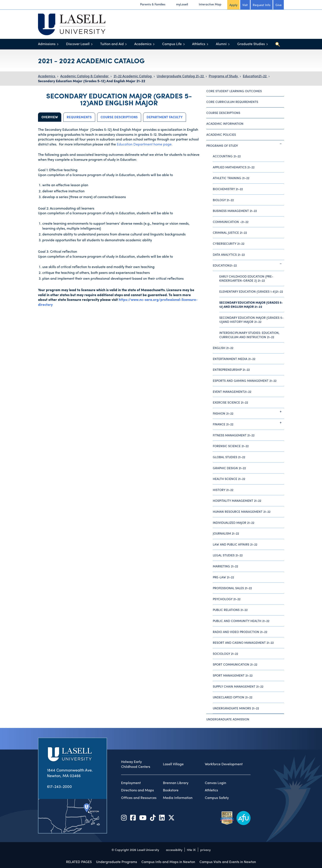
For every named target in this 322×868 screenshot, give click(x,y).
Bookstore (171, 790)
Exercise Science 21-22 (230, 402)
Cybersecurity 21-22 (229, 243)
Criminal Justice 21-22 (230, 232)
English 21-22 (223, 348)
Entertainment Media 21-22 (234, 359)
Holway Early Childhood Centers (136, 764)
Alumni (221, 44)
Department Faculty (165, 117)
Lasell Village (173, 764)
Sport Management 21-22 (233, 675)
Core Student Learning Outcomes (234, 91)
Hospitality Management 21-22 (237, 500)
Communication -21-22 (231, 222)
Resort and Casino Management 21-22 (243, 642)
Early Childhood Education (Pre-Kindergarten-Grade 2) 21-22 (246, 278)
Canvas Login (215, 783)
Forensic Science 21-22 (231, 446)
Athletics (199, 44)
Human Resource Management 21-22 (242, 511)
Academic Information (225, 123)
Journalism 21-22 (226, 533)
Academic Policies (221, 134)
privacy (205, 850)
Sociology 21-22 (225, 653)
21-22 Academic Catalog (133, 76)
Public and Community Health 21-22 (241, 621)
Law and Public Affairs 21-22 (235, 544)
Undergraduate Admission (228, 719)
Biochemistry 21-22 (228, 189)
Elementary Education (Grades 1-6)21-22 (251, 291)
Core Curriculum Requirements (232, 102)
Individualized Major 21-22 (234, 522)
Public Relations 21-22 (230, 610)
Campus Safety (217, 798)
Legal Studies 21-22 (228, 555)
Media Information (178, 798)
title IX (191, 850)
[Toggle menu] (58, 44)
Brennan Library (176, 783)
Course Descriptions (119, 117)
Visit (245, 5)
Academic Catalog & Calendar (85, 76)
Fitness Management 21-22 (234, 435)
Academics (143, 44)
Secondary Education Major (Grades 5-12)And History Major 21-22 (251, 320)
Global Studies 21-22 (229, 457)
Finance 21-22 (248, 423)
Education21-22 (255, 76)
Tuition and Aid (112, 44)
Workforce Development (224, 764)
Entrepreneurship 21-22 (231, 369)
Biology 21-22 (223, 200)
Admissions (47, 44)
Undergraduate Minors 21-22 (236, 708)
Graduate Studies (251, 44)
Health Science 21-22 (229, 479)
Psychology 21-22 (227, 599)
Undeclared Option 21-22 (233, 697)
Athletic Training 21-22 (231, 178)
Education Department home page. (145, 144)
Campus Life (172, 44)
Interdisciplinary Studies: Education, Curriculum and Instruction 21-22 (249, 335)
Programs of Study (224, 76)
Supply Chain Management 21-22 (238, 686)
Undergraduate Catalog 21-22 (181, 76)
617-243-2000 (59, 786)
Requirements (79, 117)
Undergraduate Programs (117, 862)
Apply (233, 5)
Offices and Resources (139, 798)
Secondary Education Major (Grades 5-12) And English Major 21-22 (92, 81)
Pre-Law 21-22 (223, 577)
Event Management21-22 (232, 391)
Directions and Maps (137, 790)
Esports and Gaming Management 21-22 (245, 380)
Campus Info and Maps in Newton (168, 862)
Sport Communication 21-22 (235, 664)
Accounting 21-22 (227, 156)
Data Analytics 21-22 (229, 254)
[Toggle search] (278, 44)
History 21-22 (223, 490)
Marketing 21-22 (225, 566)
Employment (131, 783)
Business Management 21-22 (235, 211)
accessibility (174, 850)
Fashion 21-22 (248, 412)
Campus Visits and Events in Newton (228, 862)
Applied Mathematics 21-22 (234, 167)
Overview (50, 117)
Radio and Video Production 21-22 (240, 632)
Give (279, 5)
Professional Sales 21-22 (232, 588)
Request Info (262, 5)
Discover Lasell (78, 44)
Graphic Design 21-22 (229, 468)
